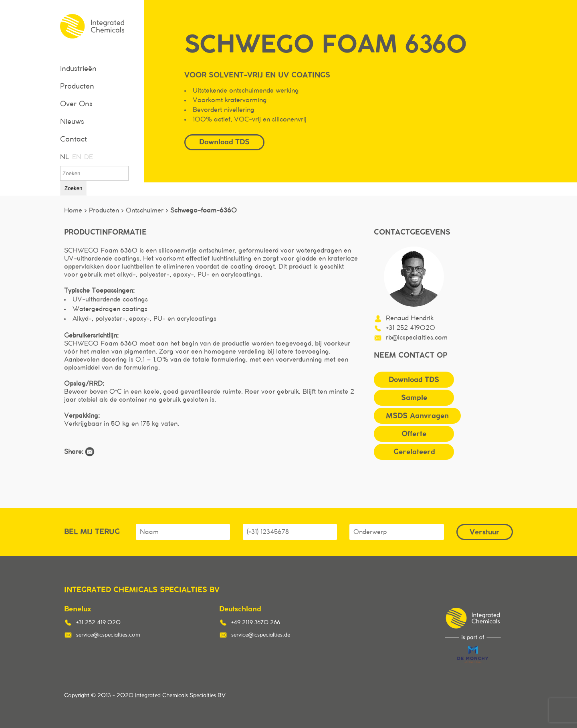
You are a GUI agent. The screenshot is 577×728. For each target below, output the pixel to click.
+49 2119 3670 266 (256, 623)
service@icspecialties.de (261, 635)
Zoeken (73, 188)
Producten (77, 87)
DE (88, 157)
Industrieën (78, 69)
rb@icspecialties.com (417, 338)
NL (64, 157)
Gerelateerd (414, 452)
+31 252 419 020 (98, 623)
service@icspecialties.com (108, 635)
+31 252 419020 (411, 328)
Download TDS (224, 142)
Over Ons (76, 104)
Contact (74, 140)
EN (76, 157)
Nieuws (72, 122)
